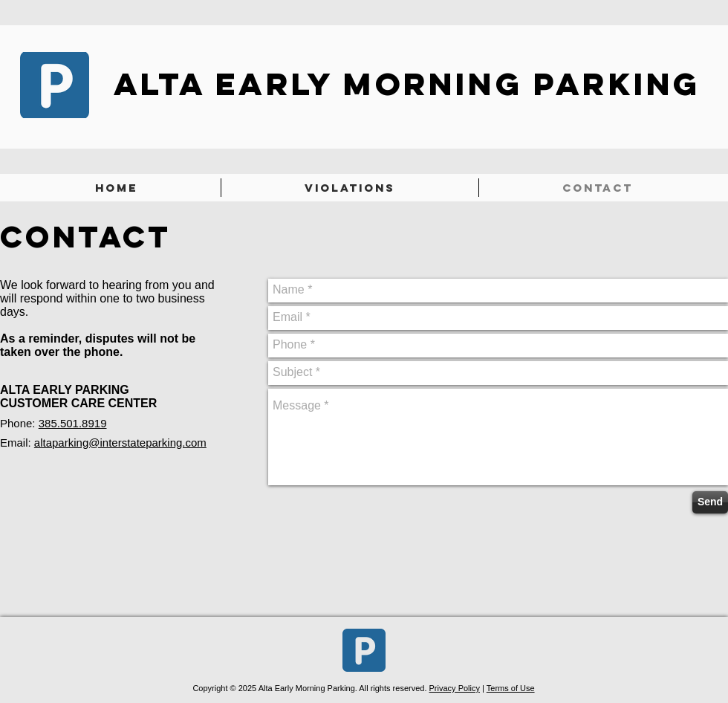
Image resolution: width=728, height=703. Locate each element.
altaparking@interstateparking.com (120, 443)
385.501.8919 (73, 423)
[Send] (710, 502)
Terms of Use (511, 688)
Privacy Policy (455, 688)
